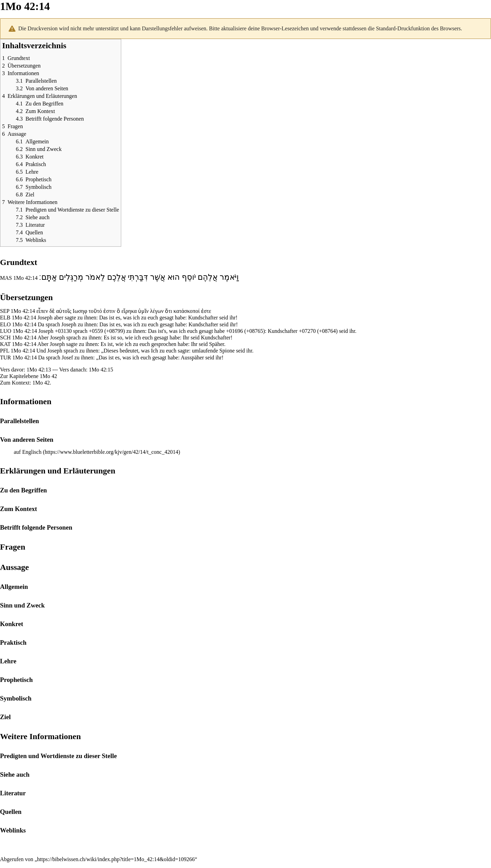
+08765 (255, 331)
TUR (6, 358)
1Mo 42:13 (39, 370)
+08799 (114, 331)
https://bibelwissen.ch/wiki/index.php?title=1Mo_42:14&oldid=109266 (116, 859)
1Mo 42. (42, 383)
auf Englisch (28, 452)
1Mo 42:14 (26, 278)
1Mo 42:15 (101, 370)
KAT (5, 344)
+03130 (63, 331)
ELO (5, 324)
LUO (6, 331)
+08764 (327, 331)
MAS (6, 278)
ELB (5, 318)
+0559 (96, 331)
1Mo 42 (49, 376)
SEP (5, 311)
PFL (5, 351)
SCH (5, 338)
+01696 (235, 331)
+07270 (307, 331)
